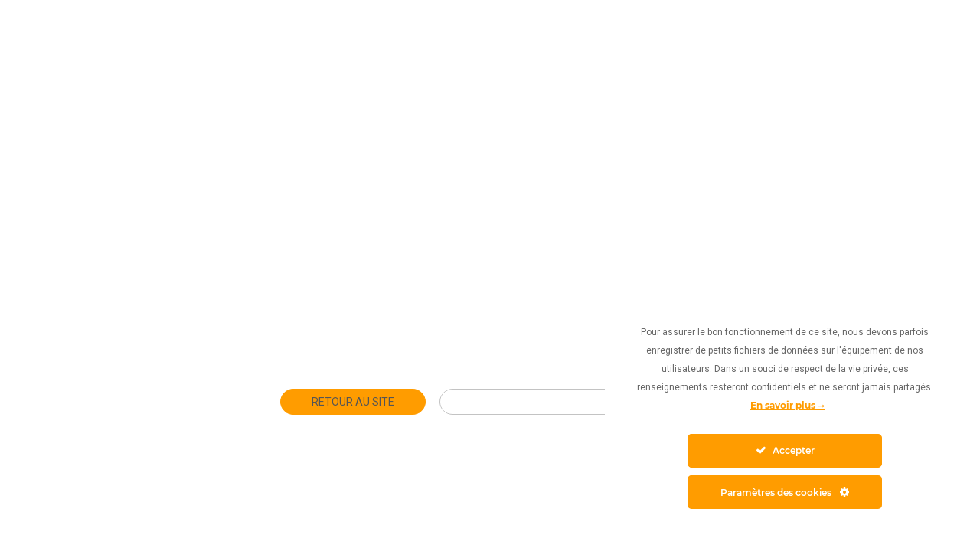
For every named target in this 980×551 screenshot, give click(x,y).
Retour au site (353, 402)
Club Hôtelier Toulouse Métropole (570, 402)
